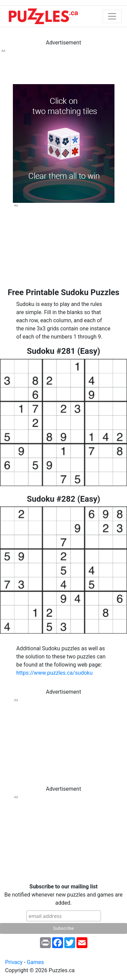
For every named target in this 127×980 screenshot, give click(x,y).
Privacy (14, 962)
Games (35, 962)
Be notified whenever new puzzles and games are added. (63, 895)
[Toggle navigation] (112, 16)
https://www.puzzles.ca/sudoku (55, 673)
